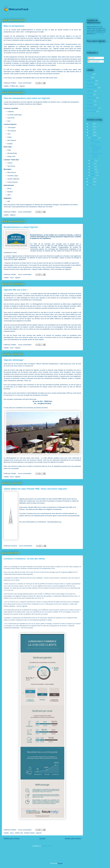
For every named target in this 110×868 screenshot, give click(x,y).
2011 (91, 185)
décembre (94, 138)
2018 (91, 124)
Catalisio (78, 378)
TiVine (26, 381)
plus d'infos (99, 34)
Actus (12, 278)
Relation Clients (30, 833)
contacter (53, 65)
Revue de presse (93, 108)
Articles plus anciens (73, 839)
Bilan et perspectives (14, 26)
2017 (91, 127)
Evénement (91, 84)
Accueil (42, 839)
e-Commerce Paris (50, 337)
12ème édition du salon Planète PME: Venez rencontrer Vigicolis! (35, 489)
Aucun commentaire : (25, 83)
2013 (91, 179)
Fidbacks (64, 378)
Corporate (90, 105)
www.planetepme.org (54, 522)
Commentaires (94, 61)
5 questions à (91, 98)
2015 (91, 132)
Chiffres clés (14, 86)
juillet (93, 161)
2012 (91, 182)
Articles (91, 58)
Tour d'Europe (92, 111)
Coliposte (90, 94)
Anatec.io (71, 378)
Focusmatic (56, 378)
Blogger (60, 863)
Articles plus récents (12, 839)
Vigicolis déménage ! (14, 360)
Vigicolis (22, 86)
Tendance (90, 101)
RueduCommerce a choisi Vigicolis (21, 227)
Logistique (90, 91)
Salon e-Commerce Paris (37, 466)
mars (93, 169)
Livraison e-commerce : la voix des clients (24, 559)
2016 (91, 129)
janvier (93, 175)
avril (92, 166)
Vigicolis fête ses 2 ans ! (16, 290)
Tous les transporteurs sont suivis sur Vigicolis (27, 98)
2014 (91, 135)
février (93, 172)
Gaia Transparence (10, 381)
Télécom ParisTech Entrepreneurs (47, 364)
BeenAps (20, 381)
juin (92, 163)
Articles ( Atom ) (47, 846)
